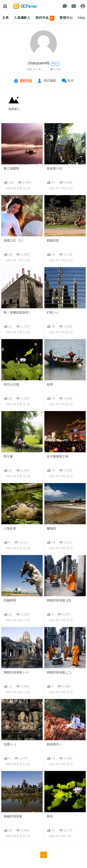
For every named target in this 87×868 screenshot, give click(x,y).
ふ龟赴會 (10, 528)
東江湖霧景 (11, 169)
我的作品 (45, 18)
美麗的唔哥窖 (13, 816)
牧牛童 (8, 456)
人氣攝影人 (22, 18)
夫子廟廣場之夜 (57, 456)
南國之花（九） (14, 241)
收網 (50, 384)
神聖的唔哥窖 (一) (16, 672)
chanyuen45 (39, 63)
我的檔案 (50, 81)
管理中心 (66, 18)
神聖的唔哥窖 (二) (59, 672)
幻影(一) (52, 313)
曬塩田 (51, 528)
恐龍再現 (10, 600)
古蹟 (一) (10, 744)
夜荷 (50, 816)
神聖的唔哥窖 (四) (59, 600)
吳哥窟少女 (54, 169)
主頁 (6, 18)
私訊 (71, 81)
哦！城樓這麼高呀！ (18, 313)
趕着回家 (53, 241)
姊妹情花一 (54, 744)
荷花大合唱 (11, 384)
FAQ (81, 18)
